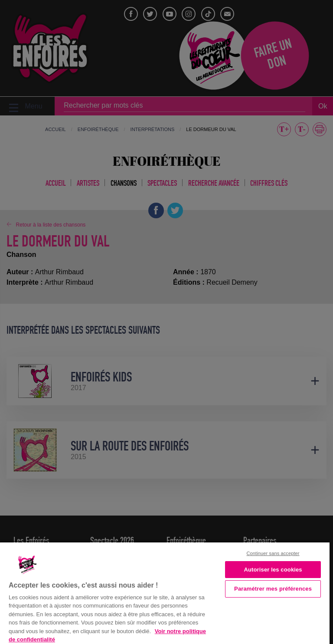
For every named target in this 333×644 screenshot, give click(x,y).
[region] (165, 592)
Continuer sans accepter (273, 553)
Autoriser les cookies (273, 570)
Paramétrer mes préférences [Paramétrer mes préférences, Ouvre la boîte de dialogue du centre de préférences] (273, 589)
